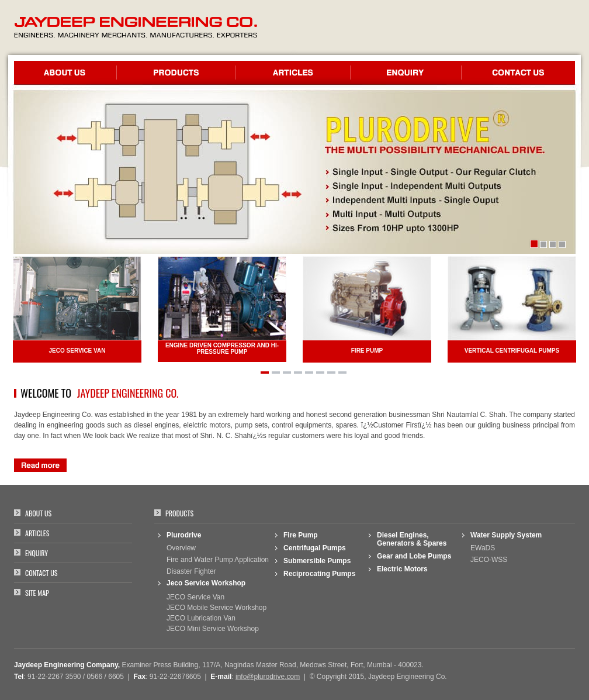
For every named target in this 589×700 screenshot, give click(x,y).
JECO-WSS (489, 560)
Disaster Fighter (191, 571)
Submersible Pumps (317, 561)
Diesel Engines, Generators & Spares (412, 539)
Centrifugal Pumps (315, 548)
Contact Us (41, 573)
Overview (181, 548)
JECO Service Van (195, 597)
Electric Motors (402, 569)
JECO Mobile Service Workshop (216, 608)
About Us (38, 513)
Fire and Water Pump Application (218, 560)
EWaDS (483, 548)
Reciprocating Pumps (319, 574)
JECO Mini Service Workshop (213, 629)
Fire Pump (301, 535)
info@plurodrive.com (268, 677)
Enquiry (37, 553)
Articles (37, 533)
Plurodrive (184, 535)
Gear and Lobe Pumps (414, 556)
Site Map (37, 593)
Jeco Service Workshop (206, 583)
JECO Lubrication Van (201, 618)
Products (179, 513)
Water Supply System (506, 535)
